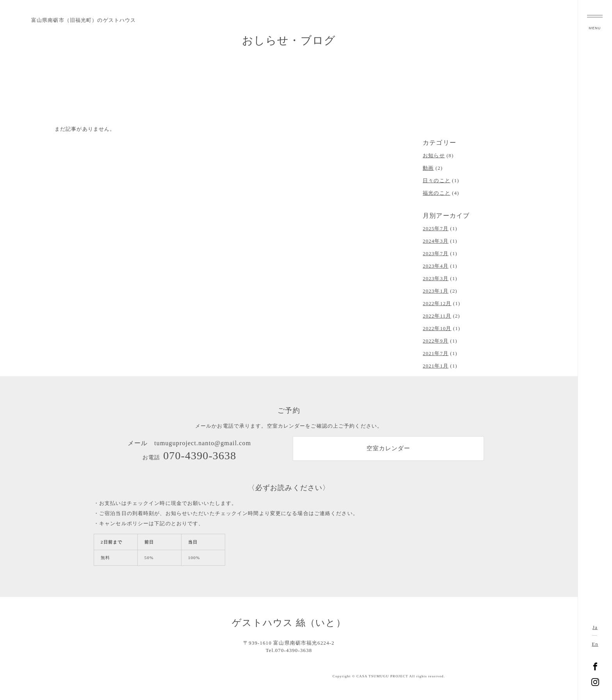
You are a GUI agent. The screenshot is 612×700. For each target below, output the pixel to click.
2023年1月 (436, 291)
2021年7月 (436, 354)
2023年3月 (436, 279)
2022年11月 (437, 316)
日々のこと (437, 181)
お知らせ (434, 156)
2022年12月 (437, 304)
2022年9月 (436, 341)
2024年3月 (436, 241)
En (595, 644)
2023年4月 (436, 266)
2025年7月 (436, 229)
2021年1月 (436, 366)
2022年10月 (437, 329)
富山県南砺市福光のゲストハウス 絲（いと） (595, 350)
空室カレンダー (388, 449)
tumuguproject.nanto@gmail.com (203, 443)
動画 (428, 168)
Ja (595, 627)
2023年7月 (436, 254)
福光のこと (437, 193)
